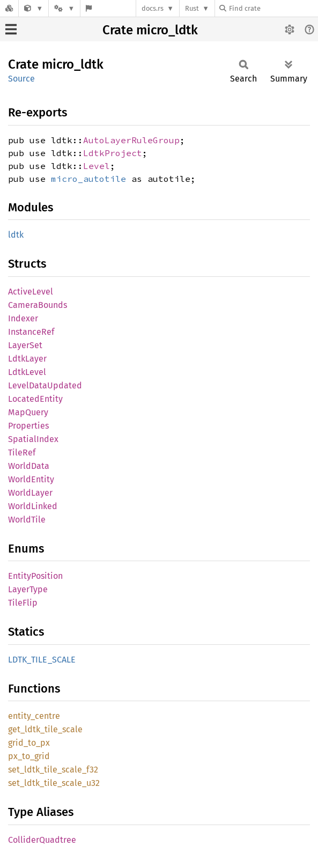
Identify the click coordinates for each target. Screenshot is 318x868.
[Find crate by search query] (273, 8)
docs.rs (153, 8)
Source (21, 79)
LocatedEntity (35, 399)
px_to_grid (29, 756)
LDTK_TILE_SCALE (42, 660)
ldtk (16, 235)
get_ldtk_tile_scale (45, 729)
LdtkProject (113, 153)
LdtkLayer (27, 359)
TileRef (22, 453)
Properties (28, 426)
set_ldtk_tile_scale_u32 (54, 783)
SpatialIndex (33, 439)
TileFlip (23, 603)
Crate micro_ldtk (150, 30)
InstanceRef (31, 332)
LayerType (28, 589)
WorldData (29, 466)
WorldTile (27, 520)
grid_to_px (29, 743)
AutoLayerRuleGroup (131, 140)
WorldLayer (30, 493)
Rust (192, 8)
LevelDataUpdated (45, 385)
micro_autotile (88, 179)
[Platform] (64, 8)
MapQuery (28, 412)
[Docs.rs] (9, 8)
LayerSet (25, 345)
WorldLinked (33, 506)
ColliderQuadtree (42, 840)
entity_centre (34, 716)
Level (97, 166)
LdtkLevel (27, 372)
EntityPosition (35, 576)
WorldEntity (31, 479)
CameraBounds (38, 305)
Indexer (23, 318)
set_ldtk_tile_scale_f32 (53, 770)
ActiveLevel (31, 292)
